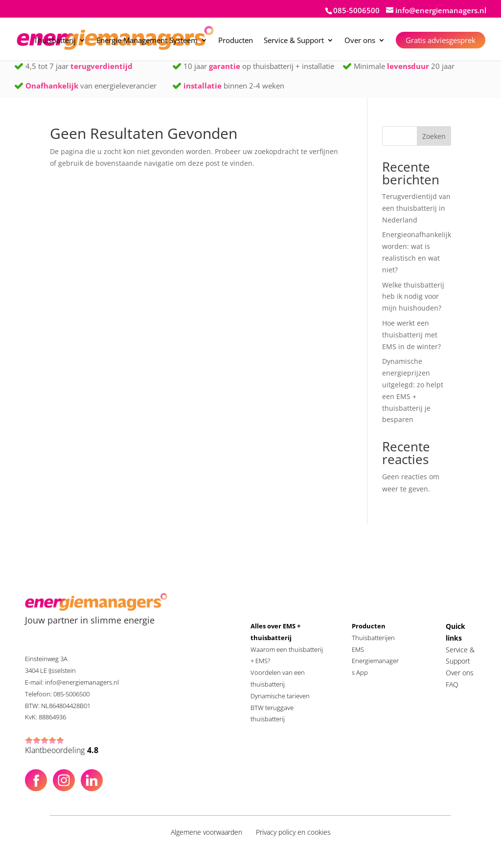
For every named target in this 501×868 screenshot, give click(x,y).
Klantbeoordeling (62, 751)
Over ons (360, 41)
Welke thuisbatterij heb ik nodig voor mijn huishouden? (413, 297)
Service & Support (294, 41)
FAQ (452, 684)
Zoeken (434, 136)
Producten (236, 41)
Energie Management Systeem (147, 41)
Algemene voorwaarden (206, 832)
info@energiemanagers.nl (82, 682)
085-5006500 (356, 10)
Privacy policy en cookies (293, 832)
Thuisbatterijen (373, 638)
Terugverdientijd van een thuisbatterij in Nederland (416, 208)
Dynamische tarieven (280, 696)
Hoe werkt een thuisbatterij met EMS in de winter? (411, 335)
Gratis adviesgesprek (441, 40)
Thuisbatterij (55, 41)
